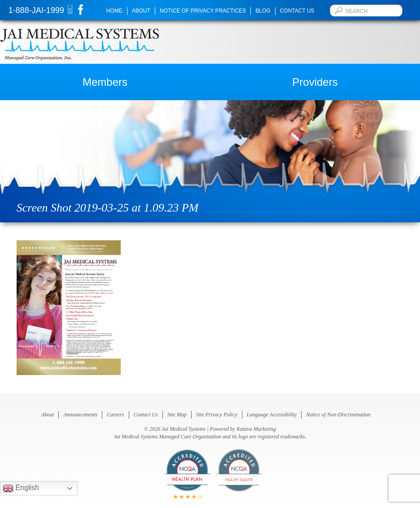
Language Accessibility (272, 415)
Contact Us (297, 11)
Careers (115, 415)
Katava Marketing (256, 429)
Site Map (177, 415)
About (141, 11)
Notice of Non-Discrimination (338, 415)
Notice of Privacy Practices (203, 11)
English (21, 488)
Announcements (80, 415)
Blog (263, 11)
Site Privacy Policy (217, 415)
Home (114, 11)
